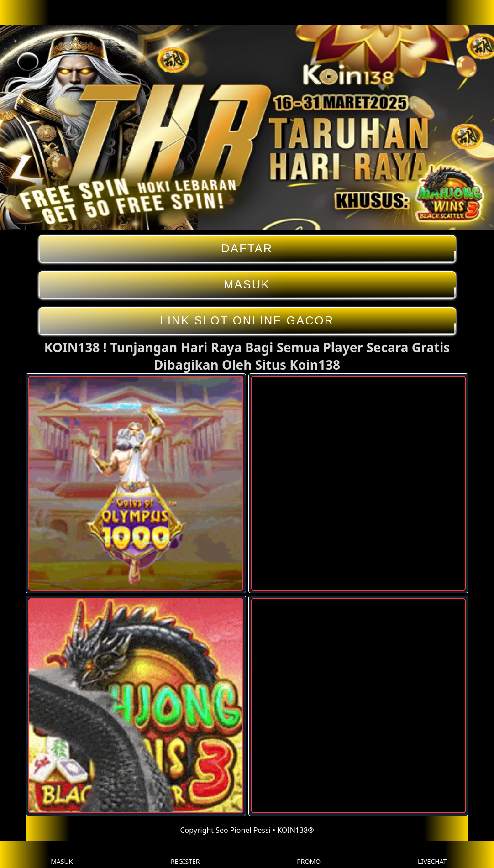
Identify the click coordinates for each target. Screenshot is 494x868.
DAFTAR (247, 248)
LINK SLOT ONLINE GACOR (247, 321)
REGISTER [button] (185, 855)
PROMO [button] (309, 855)
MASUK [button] (62, 855)
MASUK (247, 285)
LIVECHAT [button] (432, 855)
